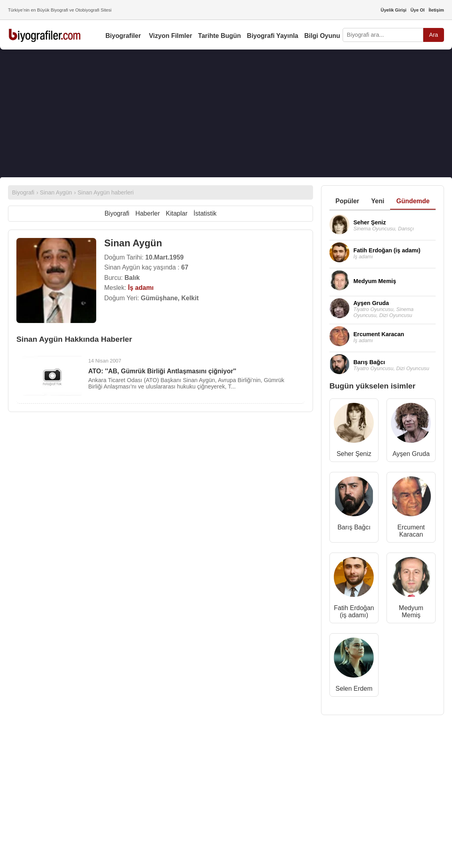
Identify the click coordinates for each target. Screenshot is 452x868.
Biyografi (117, 213)
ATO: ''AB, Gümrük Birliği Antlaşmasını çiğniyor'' (162, 371)
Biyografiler (123, 36)
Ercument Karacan (411, 531)
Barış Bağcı (354, 527)
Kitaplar (176, 213)
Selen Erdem (354, 689)
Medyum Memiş (411, 611)
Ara (434, 35)
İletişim (436, 10)
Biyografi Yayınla (273, 36)
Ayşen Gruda (411, 454)
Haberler (148, 213)
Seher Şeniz (354, 454)
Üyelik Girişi (394, 10)
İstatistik (205, 213)
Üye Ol (417, 10)
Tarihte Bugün (219, 36)
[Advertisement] (226, 113)
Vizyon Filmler (170, 36)
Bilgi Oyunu (322, 36)
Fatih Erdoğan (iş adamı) (354, 611)
